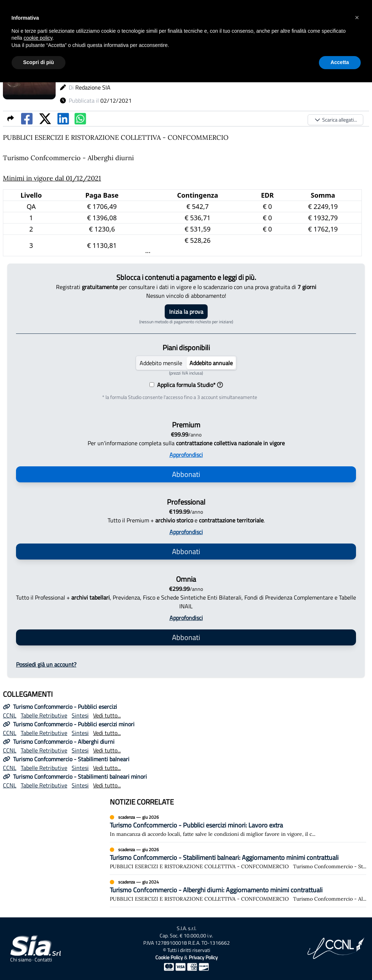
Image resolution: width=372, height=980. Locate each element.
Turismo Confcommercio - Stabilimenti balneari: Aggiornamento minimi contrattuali (224, 857)
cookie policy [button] (38, 38)
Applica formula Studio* (189, 385)
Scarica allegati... (335, 120)
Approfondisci (186, 455)
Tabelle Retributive (44, 715)
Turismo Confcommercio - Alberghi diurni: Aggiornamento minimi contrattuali (216, 890)
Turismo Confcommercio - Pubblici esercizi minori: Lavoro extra (196, 825)
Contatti (43, 960)
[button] (357, 17)
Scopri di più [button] (39, 62)
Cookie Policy (169, 957)
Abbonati (186, 474)
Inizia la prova (186, 312)
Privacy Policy (203, 957)
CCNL (10, 715)
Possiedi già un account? (46, 664)
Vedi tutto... (107, 715)
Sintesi (80, 715)
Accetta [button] (340, 62)
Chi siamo (21, 960)
